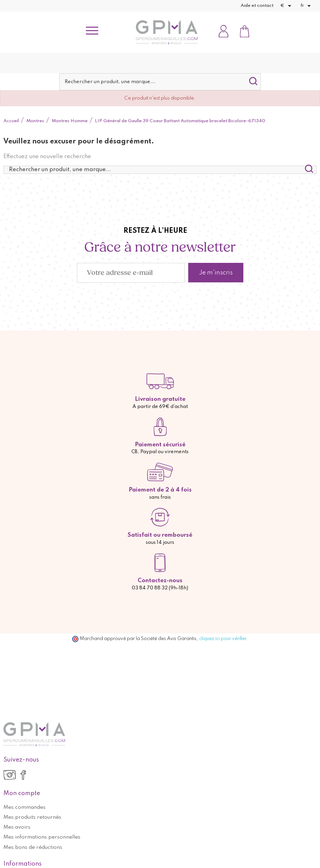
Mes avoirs (17, 827)
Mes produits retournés (32, 817)
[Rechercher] (160, 82)
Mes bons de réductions (33, 847)
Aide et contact (257, 6)
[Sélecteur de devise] (287, 6)
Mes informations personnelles (42, 837)
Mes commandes (24, 807)
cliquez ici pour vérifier (223, 639)
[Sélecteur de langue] (307, 6)
